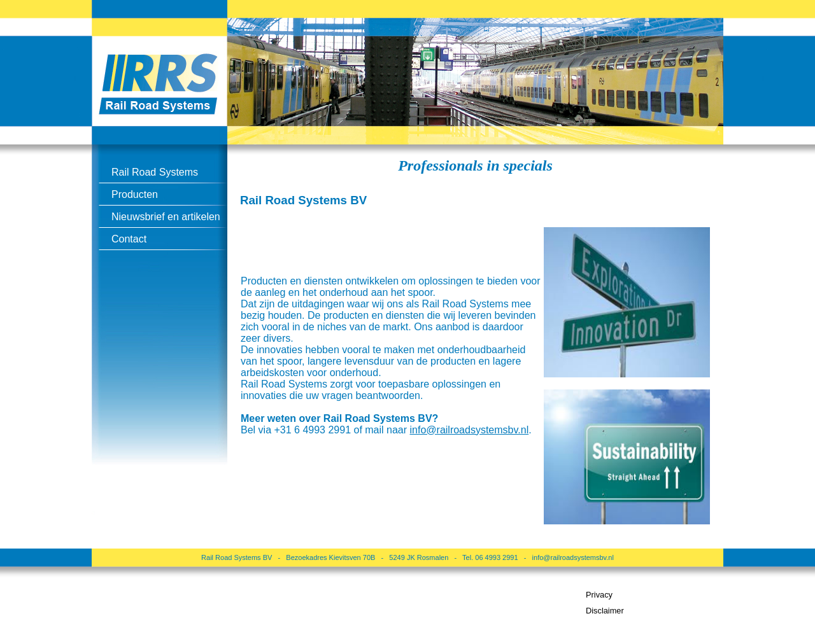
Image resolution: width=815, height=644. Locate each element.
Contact (129, 239)
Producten (135, 194)
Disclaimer (605, 611)
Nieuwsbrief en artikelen (166, 217)
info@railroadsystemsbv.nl (573, 557)
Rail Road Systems (155, 172)
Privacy (599, 595)
